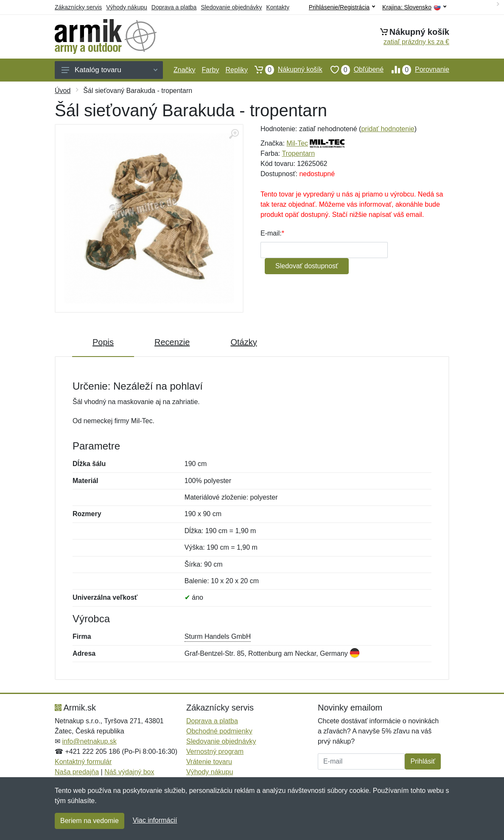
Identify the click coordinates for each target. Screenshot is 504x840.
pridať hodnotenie (388, 129)
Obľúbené (353, 70)
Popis (103, 342)
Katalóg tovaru (109, 70)
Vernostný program (215, 752)
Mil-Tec (297, 143)
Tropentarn (298, 153)
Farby (211, 70)
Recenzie (172, 342)
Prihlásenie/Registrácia (342, 7)
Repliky (236, 70)
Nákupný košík (284, 70)
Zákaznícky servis (78, 7)
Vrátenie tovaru (209, 762)
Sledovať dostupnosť (307, 266)
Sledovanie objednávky (231, 7)
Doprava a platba (174, 7)
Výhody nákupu (127, 7)
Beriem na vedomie (90, 821)
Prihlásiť (423, 761)
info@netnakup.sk (89, 741)
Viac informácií (155, 820)
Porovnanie (416, 70)
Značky (185, 70)
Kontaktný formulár (83, 762)
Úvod (63, 91)
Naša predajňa (77, 772)
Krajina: (414, 7)
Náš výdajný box (129, 772)
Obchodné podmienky (219, 731)
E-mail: (271, 233)
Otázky (244, 342)
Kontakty (277, 7)
